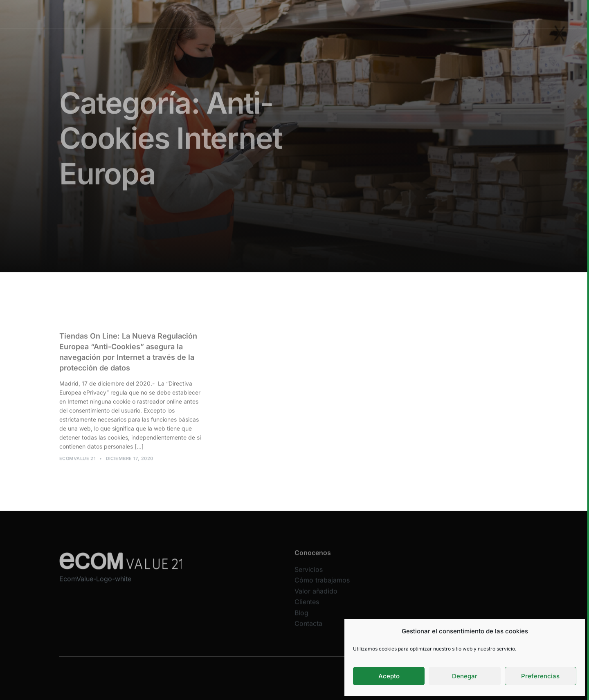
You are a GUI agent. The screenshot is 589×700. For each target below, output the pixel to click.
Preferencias (540, 676)
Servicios (241, 14)
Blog (301, 618)
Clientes (387, 14)
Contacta (308, 629)
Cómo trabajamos (289, 14)
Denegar (465, 676)
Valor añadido (344, 14)
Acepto (389, 676)
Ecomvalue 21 (78, 461)
